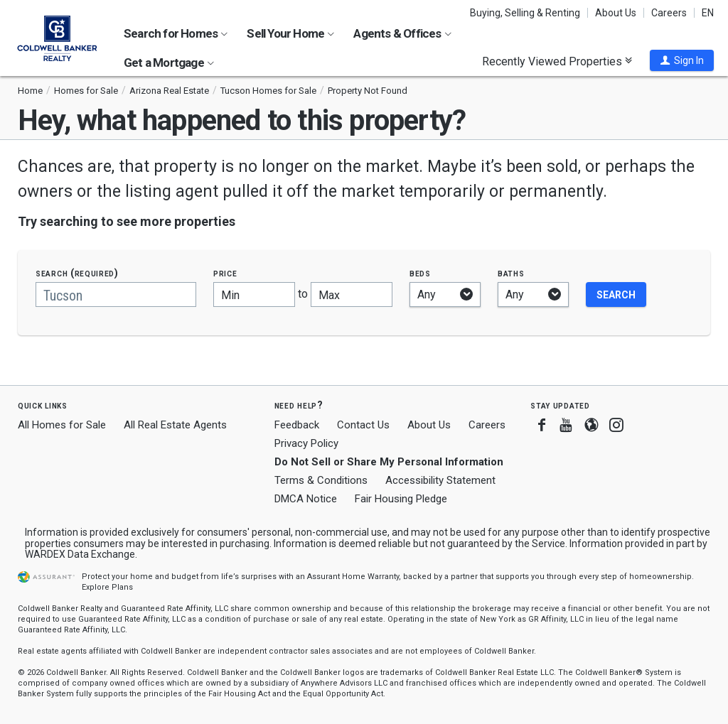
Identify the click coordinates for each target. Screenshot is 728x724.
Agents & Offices (402, 33)
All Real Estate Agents (175, 425)
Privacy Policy (306, 443)
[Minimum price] (254, 295)
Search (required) (77, 273)
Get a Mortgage (169, 63)
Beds (420, 273)
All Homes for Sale (62, 425)
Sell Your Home (290, 33)
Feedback (297, 425)
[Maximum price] (352, 295)
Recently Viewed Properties (557, 61)
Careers (669, 13)
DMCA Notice (306, 499)
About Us (616, 13)
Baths (511, 273)
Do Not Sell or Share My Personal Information (389, 462)
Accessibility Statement (440, 480)
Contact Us (363, 425)
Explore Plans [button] (107, 587)
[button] (682, 60)
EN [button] (708, 13)
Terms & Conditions (321, 480)
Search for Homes (176, 33)
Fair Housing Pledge (401, 499)
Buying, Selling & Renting (525, 13)
